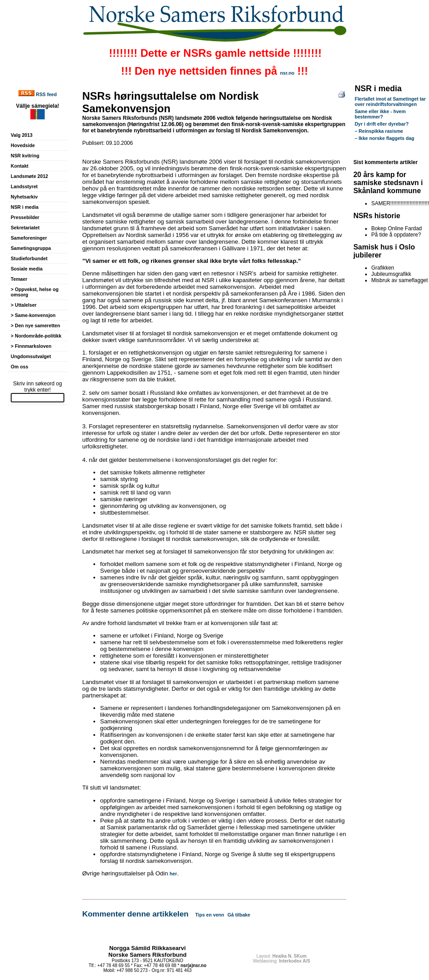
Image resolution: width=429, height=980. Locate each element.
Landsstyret (24, 186)
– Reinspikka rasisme (379, 131)
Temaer (19, 279)
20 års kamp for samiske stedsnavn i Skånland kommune (388, 183)
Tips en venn (210, 915)
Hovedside (23, 145)
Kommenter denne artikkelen (135, 914)
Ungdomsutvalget (31, 356)
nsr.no (287, 73)
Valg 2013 (22, 135)
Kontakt (20, 166)
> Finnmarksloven (31, 346)
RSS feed (46, 94)
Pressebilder (25, 217)
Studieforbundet (29, 258)
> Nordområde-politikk (36, 336)
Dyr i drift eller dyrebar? (382, 124)
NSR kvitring (25, 156)
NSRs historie (377, 216)
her (174, 874)
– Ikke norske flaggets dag (385, 138)
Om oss (19, 367)
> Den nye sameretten (35, 325)
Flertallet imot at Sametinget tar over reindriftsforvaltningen (390, 101)
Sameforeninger (29, 238)
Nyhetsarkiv (24, 197)
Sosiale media (27, 269)
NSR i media (25, 207)
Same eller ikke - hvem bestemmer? (380, 114)
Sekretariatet (25, 228)
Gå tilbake (239, 915)
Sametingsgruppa (31, 248)
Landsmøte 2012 (29, 176)
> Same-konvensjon (33, 315)
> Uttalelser (24, 305)
